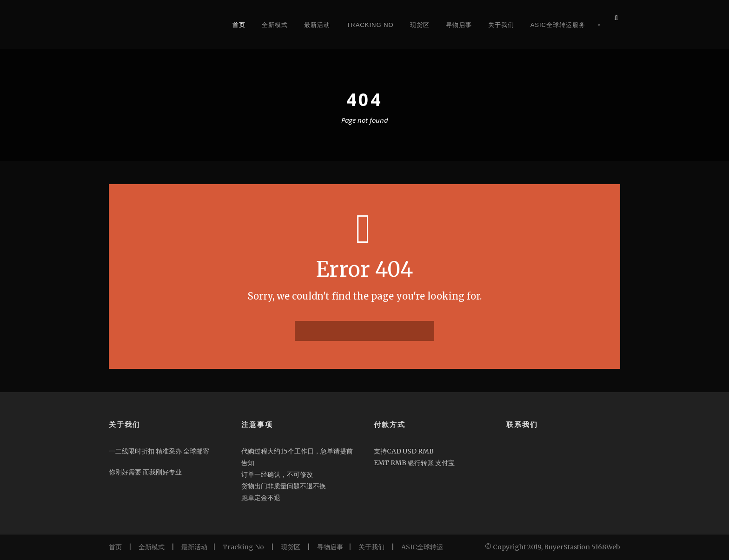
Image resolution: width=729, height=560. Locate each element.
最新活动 (317, 25)
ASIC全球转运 (422, 547)
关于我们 (501, 25)
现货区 (420, 25)
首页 (239, 25)
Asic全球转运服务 (558, 25)
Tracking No (370, 25)
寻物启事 (459, 25)
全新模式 (275, 25)
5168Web (606, 547)
